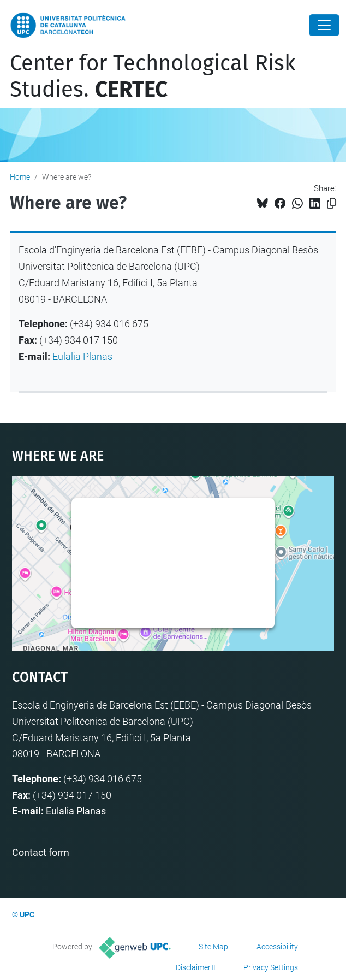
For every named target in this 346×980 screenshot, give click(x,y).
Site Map (213, 947)
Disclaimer (193, 967)
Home (20, 177)
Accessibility (277, 947)
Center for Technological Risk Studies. (153, 76)
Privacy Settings (271, 967)
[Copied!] (332, 203)
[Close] (324, 25)
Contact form (41, 852)
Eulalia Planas (82, 356)
